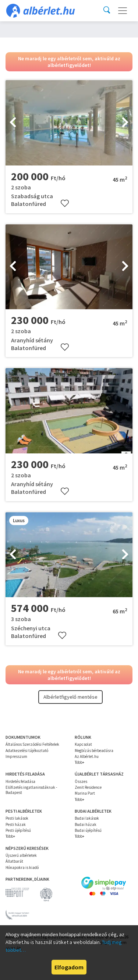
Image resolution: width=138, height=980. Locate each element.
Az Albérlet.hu (87, 756)
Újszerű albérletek (21, 855)
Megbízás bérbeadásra (94, 751)
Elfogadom (69, 967)
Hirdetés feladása (20, 781)
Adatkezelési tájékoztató (27, 751)
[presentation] (13, 123)
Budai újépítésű (88, 830)
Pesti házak (16, 824)
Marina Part (85, 793)
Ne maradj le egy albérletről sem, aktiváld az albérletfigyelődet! (69, 62)
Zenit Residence (88, 787)
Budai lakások (87, 818)
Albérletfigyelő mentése (70, 697)
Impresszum (16, 756)
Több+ (79, 762)
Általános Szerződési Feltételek (32, 744)
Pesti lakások (17, 818)
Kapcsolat (83, 744)
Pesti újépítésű (18, 830)
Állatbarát (14, 861)
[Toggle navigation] (123, 11)
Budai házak (86, 824)
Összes (81, 781)
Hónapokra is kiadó (22, 867)
